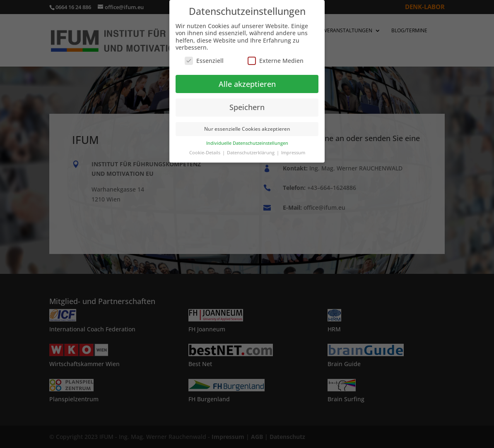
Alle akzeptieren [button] (247, 84)
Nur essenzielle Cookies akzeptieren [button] (247, 129)
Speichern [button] (247, 107)
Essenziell (204, 61)
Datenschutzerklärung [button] (251, 153)
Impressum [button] (293, 153)
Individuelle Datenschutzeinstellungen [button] (247, 143)
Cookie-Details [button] (205, 153)
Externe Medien (276, 61)
